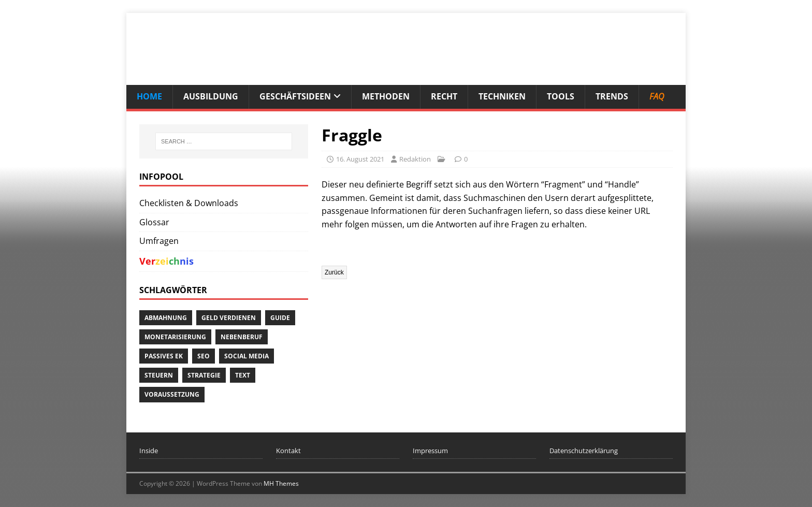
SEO (204, 356)
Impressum (430, 451)
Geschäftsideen (295, 96)
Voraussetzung (172, 394)
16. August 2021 (360, 159)
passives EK (164, 356)
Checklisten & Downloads (189, 203)
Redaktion (415, 159)
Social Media (247, 356)
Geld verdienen (229, 318)
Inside (149, 451)
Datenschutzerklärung (584, 451)
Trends (612, 96)
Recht (444, 96)
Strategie (204, 375)
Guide (280, 318)
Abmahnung (166, 318)
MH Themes (281, 483)
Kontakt (288, 451)
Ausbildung (211, 96)
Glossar (154, 222)
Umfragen (159, 241)
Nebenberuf (242, 337)
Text (243, 375)
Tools (561, 96)
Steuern (159, 375)
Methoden (386, 96)
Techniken (502, 96)
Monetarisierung (175, 337)
